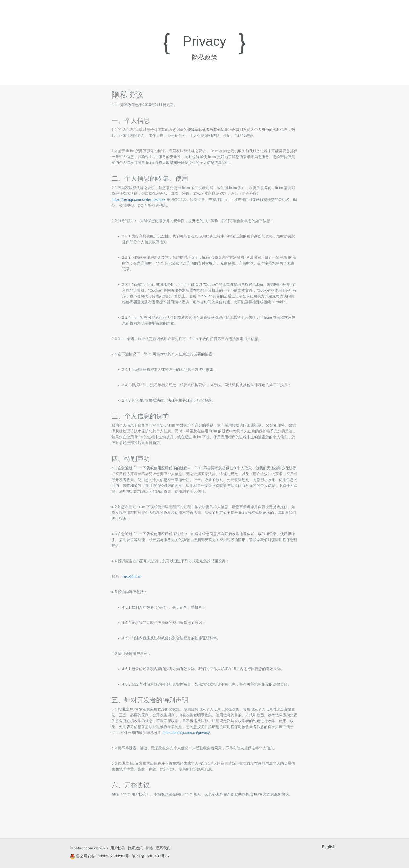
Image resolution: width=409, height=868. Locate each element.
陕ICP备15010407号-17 (151, 856)
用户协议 (118, 848)
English (329, 847)
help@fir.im (132, 576)
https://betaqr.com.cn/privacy (186, 733)
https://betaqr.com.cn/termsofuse (139, 199)
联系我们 (163, 848)
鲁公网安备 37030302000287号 (99, 856)
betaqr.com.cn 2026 (91, 848)
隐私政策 (135, 848)
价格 (149, 848)
